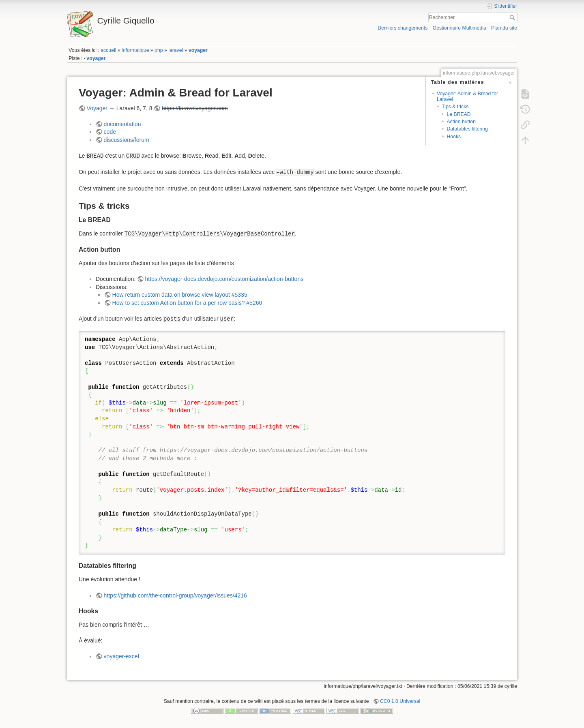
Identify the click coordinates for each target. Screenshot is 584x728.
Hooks (454, 137)
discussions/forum (127, 140)
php (159, 50)
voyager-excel (121, 656)
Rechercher (513, 17)
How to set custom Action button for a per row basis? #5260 (187, 303)
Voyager (97, 108)
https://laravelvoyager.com (195, 108)
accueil (108, 50)
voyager (198, 50)
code (110, 132)
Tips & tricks (455, 107)
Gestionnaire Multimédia (459, 28)
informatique (135, 50)
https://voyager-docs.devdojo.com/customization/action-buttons (224, 279)
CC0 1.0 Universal (400, 701)
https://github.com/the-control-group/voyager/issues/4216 (175, 595)
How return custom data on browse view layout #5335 (180, 295)
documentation (122, 124)
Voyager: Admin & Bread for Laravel (467, 96)
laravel (176, 50)
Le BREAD (458, 114)
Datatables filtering (467, 129)
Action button (461, 122)
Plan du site (504, 28)
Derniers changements (403, 28)
